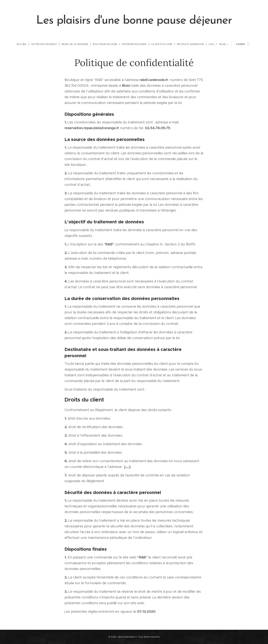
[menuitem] (20, 44)
